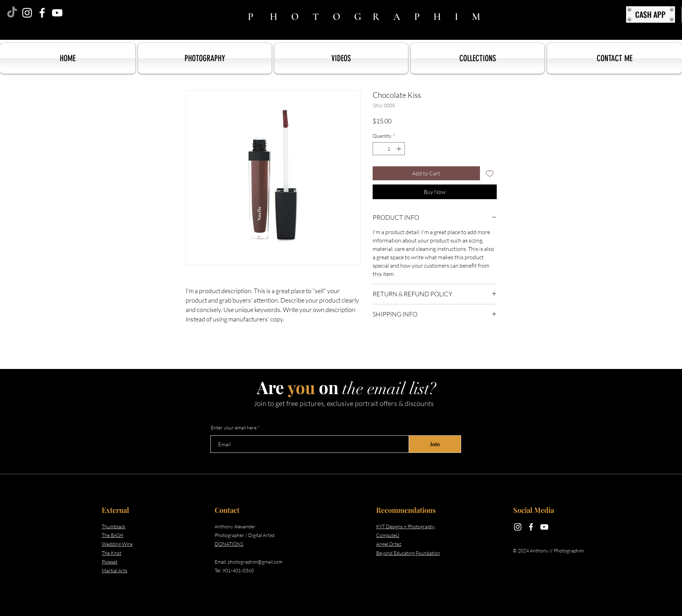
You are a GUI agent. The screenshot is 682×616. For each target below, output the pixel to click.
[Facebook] (42, 13)
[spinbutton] (389, 149)
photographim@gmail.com (255, 562)
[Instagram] (27, 13)
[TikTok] (12, 13)
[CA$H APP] (651, 15)
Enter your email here (234, 428)
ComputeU (388, 535)
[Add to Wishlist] (490, 173)
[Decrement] (378, 149)
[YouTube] (57, 13)
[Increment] (399, 149)
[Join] (435, 444)
